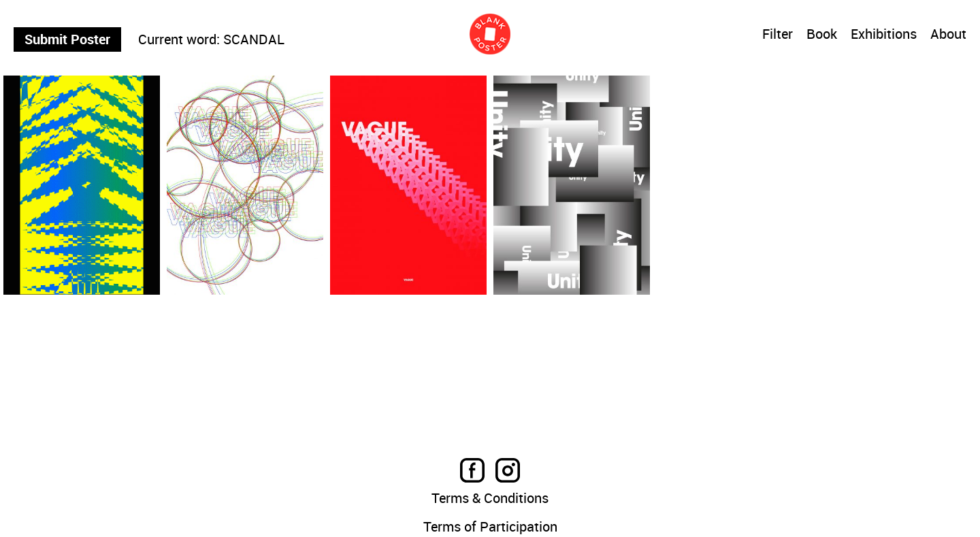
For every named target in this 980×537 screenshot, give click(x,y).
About (948, 35)
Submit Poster (67, 39)
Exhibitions (884, 35)
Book (822, 35)
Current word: (179, 39)
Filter (778, 34)
